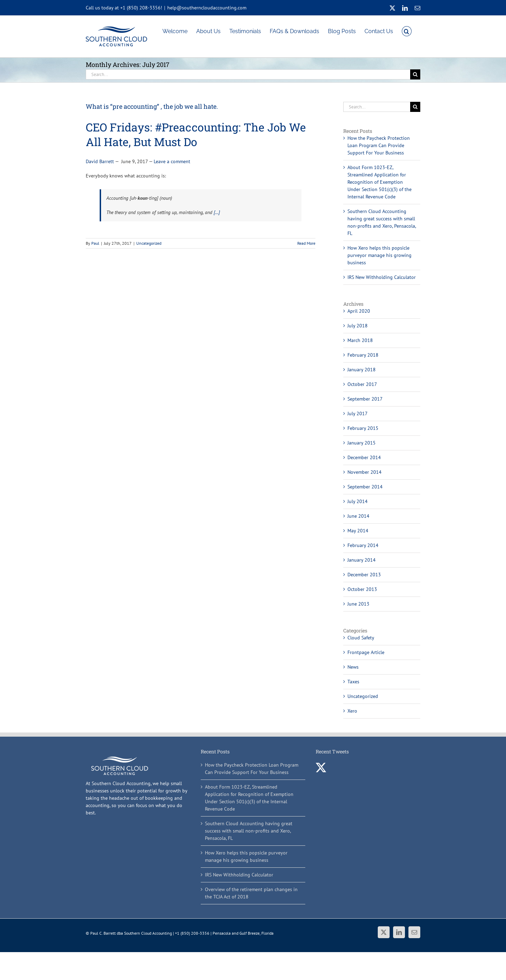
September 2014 (365, 487)
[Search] (415, 74)
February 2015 (363, 428)
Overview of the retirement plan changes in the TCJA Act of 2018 (251, 893)
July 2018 (358, 326)
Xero (352, 711)
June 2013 (358, 604)
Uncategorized (149, 243)
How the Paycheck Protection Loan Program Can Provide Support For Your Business (379, 145)
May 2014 (358, 531)
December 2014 (364, 457)
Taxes (353, 682)
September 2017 (365, 399)
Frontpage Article (366, 652)
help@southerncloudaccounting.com (207, 8)
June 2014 (358, 516)
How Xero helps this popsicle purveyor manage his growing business (379, 255)
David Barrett (100, 161)
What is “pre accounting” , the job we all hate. (152, 106)
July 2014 (358, 501)
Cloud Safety (361, 638)
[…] (217, 212)
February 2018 (363, 355)
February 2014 (363, 545)
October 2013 (362, 589)
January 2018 (362, 370)
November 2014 (365, 472)
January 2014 (362, 560)
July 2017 (358, 413)
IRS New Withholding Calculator (382, 277)
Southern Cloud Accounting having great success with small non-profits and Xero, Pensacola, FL (249, 831)
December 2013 (364, 575)
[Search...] (248, 74)
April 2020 (359, 311)
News (353, 667)
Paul (95, 243)
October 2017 (362, 384)
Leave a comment (172, 161)
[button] (407, 31)
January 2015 (362, 443)
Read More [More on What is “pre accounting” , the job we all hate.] (306, 243)
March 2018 (360, 340)
